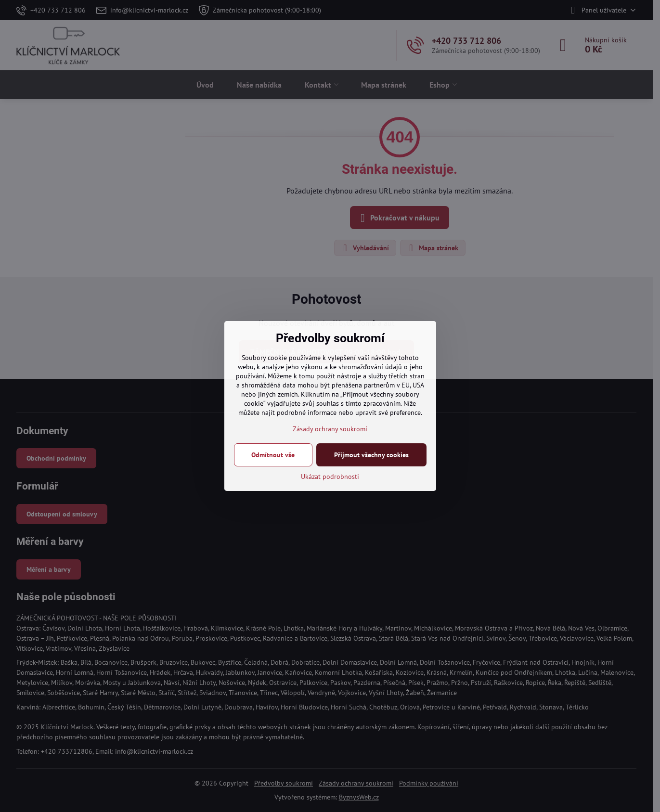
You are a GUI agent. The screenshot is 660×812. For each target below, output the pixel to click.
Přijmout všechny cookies (371, 455)
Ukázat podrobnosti (330, 477)
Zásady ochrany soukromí (330, 429)
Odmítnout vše (273, 455)
